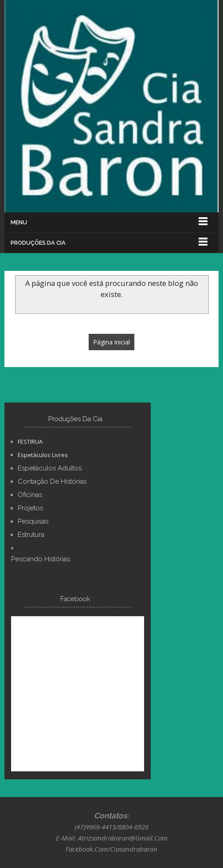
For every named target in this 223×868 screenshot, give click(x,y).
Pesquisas (33, 521)
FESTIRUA (30, 442)
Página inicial (111, 342)
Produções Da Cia (38, 243)
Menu (19, 222)
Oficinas (30, 495)
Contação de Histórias (52, 481)
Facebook (75, 599)
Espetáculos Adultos (50, 468)
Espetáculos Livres (43, 455)
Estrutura (31, 535)
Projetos (30, 508)
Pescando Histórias (41, 559)
